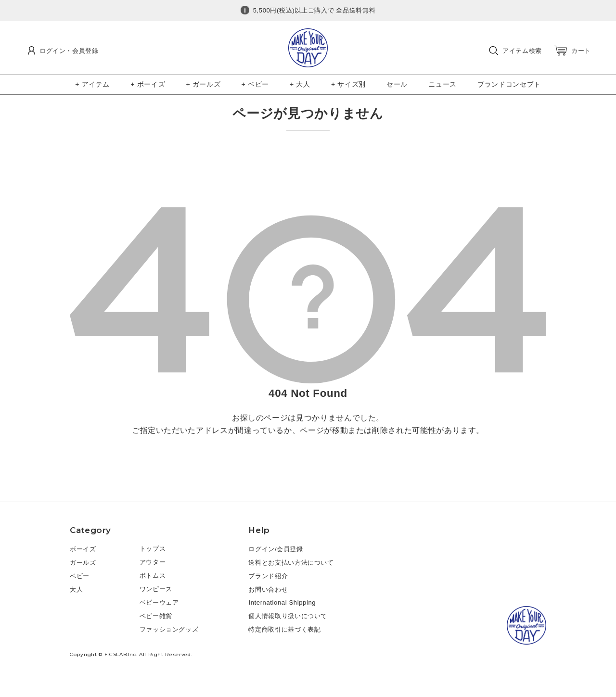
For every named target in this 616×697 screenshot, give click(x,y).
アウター (153, 562)
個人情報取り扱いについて (288, 616)
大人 (76, 589)
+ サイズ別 (348, 84)
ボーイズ (83, 549)
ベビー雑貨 (156, 616)
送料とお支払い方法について (291, 563)
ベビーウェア (159, 602)
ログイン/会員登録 (276, 549)
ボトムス (153, 576)
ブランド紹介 (268, 576)
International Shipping (282, 602)
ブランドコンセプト (509, 84)
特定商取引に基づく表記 (284, 629)
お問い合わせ (268, 589)
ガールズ (83, 563)
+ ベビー (255, 84)
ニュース (443, 84)
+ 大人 (300, 84)
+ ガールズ (203, 84)
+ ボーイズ (148, 84)
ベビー (80, 576)
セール (397, 84)
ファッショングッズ (169, 629)
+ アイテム (92, 84)
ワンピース (156, 589)
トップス (153, 549)
